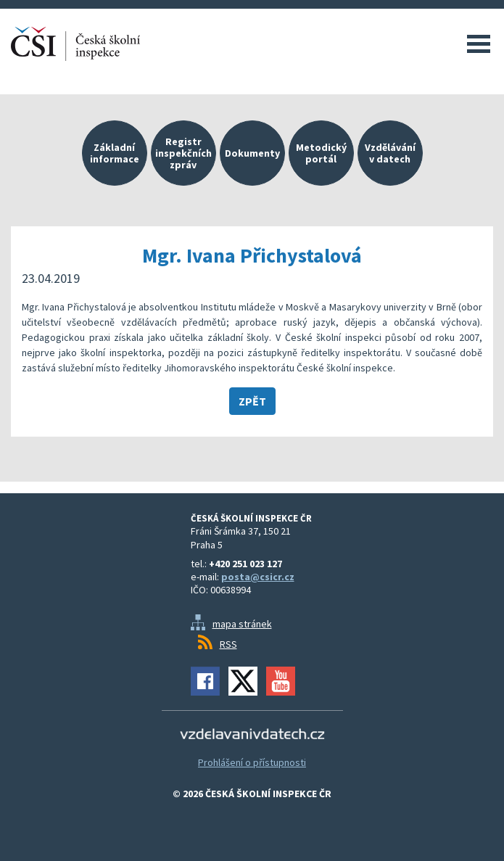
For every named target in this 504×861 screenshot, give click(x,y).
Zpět (252, 401)
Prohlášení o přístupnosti (252, 762)
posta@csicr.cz (258, 577)
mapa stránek (242, 624)
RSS (228, 644)
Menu (479, 44)
